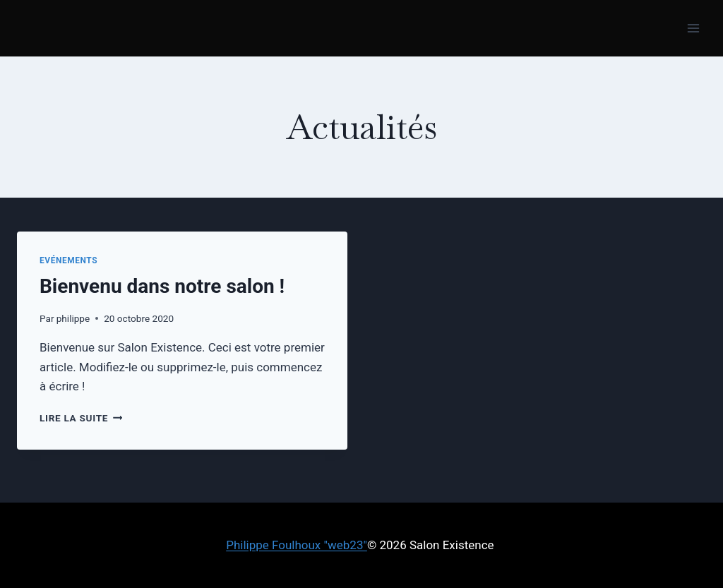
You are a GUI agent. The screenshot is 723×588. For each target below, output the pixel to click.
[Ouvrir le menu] (693, 28)
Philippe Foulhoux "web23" (297, 545)
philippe (73, 318)
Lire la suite (81, 418)
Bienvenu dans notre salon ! (162, 286)
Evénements (68, 260)
